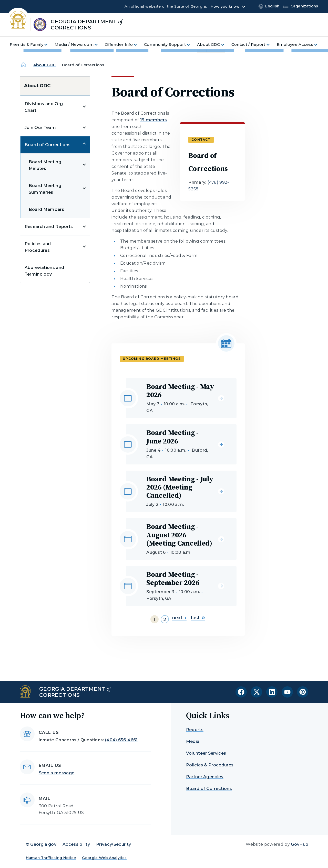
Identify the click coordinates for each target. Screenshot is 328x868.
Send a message (57, 773)
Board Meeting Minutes (45, 165)
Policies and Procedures (38, 247)
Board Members (46, 209)
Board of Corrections (48, 145)
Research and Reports (49, 227)
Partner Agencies (205, 777)
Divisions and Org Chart (44, 107)
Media (193, 741)
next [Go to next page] (179, 618)
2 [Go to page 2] (165, 620)
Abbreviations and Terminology (44, 271)
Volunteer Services (206, 753)
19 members (153, 120)
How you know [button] (225, 6)
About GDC (44, 65)
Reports (195, 730)
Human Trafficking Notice (51, 858)
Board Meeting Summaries (45, 189)
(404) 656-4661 (121, 740)
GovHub (300, 844)
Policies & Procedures (210, 765)
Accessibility (76, 844)
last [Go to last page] (198, 618)
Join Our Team (40, 128)
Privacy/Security (114, 844)
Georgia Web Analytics (104, 858)
